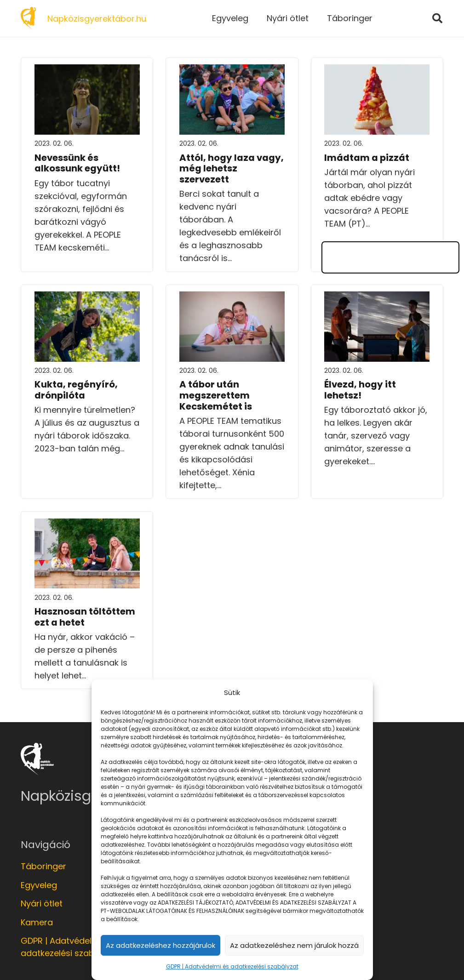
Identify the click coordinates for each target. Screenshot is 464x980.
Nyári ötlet (42, 903)
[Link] (28, 18)
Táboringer (43, 866)
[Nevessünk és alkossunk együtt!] (87, 71)
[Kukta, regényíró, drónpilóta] (87, 298)
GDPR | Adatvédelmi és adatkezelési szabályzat (232, 966)
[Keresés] (437, 18)
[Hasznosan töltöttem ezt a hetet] (87, 525)
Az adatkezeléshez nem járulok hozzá (294, 945)
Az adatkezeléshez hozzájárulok (160, 945)
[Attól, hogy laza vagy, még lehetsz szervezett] (232, 71)
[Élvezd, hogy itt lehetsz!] (377, 298)
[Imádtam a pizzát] (377, 71)
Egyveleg (39, 885)
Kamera (37, 922)
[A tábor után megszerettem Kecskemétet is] (232, 298)
